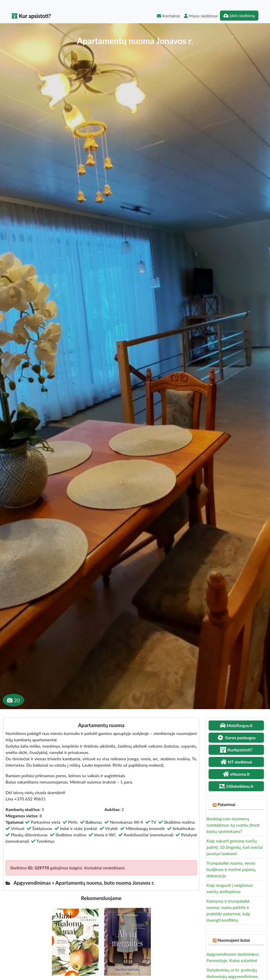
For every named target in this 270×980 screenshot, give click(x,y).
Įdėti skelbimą (239, 15)
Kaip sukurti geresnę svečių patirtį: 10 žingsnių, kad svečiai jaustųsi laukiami (235, 847)
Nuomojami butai (234, 940)
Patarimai (226, 804)
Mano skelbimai (201, 16)
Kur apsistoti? (31, 16)
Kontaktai (168, 16)
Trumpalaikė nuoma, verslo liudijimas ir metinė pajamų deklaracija (231, 869)
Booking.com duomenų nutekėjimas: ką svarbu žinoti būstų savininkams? (233, 825)
